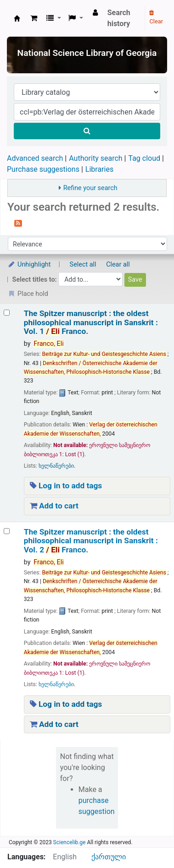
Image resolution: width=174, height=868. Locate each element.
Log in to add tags (66, 486)
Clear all (118, 265)
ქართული (109, 857)
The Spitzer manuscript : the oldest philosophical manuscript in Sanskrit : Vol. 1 (91, 322)
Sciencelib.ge (70, 842)
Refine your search (90, 188)
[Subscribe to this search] (18, 223)
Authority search (95, 158)
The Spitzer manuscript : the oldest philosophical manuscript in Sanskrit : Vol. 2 (91, 541)
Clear (156, 17)
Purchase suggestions (43, 169)
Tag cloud (144, 158)
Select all (83, 265)
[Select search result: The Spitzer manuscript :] (7, 313)
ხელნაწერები (56, 466)
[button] (34, 18)
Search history (119, 18)
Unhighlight (29, 265)
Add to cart (54, 506)
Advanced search (35, 158)
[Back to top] (146, 840)
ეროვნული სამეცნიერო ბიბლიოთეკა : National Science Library (17, 18)
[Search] (87, 131)
